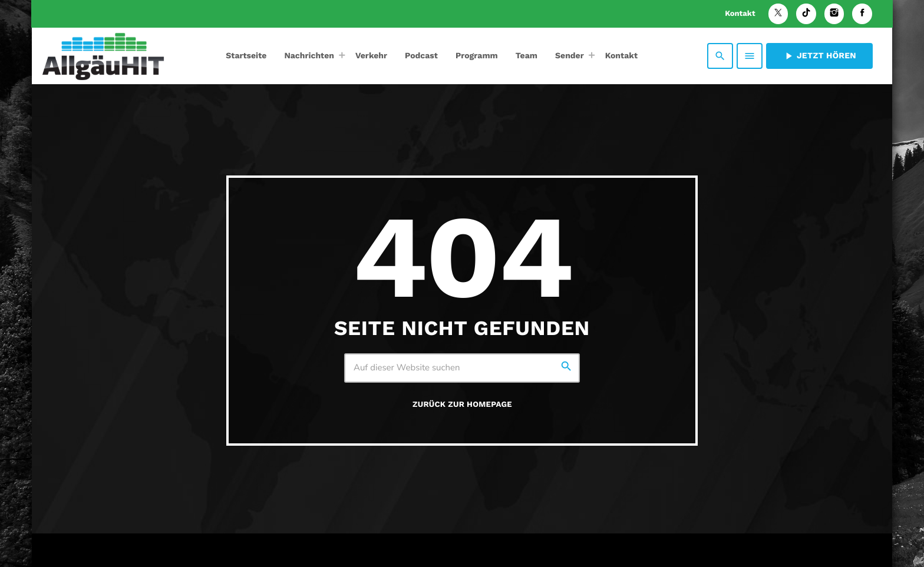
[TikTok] (806, 14)
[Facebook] (862, 14)
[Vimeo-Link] (103, 56)
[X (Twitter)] (778, 14)
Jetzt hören (819, 56)
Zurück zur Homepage (462, 405)
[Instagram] (834, 14)
